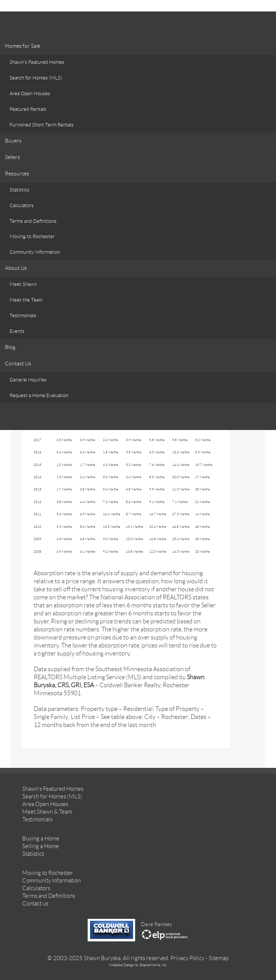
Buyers (13, 141)
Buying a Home (41, 839)
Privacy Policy (187, 958)
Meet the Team (26, 300)
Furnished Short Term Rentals (42, 125)
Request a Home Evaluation (39, 395)
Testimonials (23, 316)
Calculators (22, 205)
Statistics (20, 190)
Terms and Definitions (33, 221)
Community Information (35, 252)
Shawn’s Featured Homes (37, 62)
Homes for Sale (23, 46)
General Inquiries (28, 380)
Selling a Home (41, 846)
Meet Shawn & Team (47, 812)
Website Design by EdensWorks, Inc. (138, 965)
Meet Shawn (23, 284)
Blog (10, 347)
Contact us (35, 904)
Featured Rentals (28, 109)
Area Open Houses (30, 93)
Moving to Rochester (32, 236)
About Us (16, 268)
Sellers (12, 157)
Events (17, 331)
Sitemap (219, 958)
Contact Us (18, 363)
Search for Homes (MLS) (36, 78)
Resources (17, 174)
